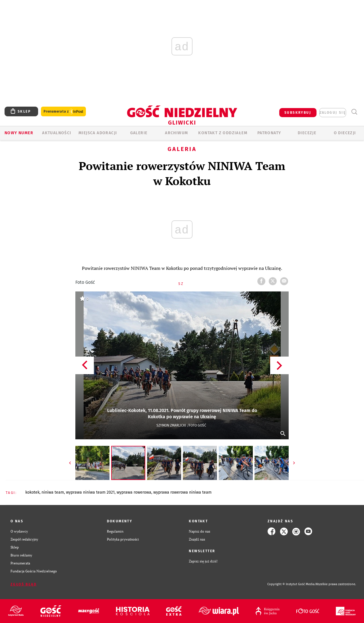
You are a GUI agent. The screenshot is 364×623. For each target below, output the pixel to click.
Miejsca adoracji (98, 133)
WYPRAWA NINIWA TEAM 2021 (90, 492)
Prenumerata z (63, 112)
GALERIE (139, 133)
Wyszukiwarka (354, 112)
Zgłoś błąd (24, 584)
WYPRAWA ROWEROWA (134, 492)
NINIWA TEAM (53, 492)
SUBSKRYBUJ (298, 113)
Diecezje (307, 133)
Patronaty (269, 133)
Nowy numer (19, 133)
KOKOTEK (32, 492)
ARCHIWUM (176, 133)
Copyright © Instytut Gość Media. (291, 584)
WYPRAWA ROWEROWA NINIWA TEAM (182, 492)
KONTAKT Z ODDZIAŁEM (223, 133)
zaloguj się (333, 113)
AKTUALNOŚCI (57, 133)
